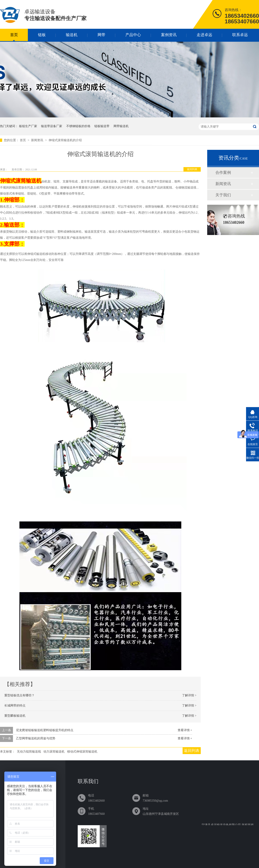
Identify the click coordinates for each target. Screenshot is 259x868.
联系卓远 (240, 35)
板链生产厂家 (28, 126)
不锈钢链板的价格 (78, 126)
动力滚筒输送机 (54, 752)
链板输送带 (102, 126)
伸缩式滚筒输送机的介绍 (65, 140)
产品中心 (133, 35)
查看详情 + (185, 730)
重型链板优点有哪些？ (19, 695)
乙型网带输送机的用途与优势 (36, 738)
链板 (42, 35)
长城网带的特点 (15, 706)
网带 (101, 35)
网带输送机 (121, 126)
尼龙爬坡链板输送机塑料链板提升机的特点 (45, 730)
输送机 (72, 35)
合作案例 (223, 173)
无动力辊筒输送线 (29, 752)
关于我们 (223, 195)
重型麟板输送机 (15, 716)
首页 (14, 35)
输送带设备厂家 (52, 126)
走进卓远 (204, 35)
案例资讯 (169, 35)
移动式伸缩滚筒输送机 (82, 752)
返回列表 (192, 169)
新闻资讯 (38, 140)
